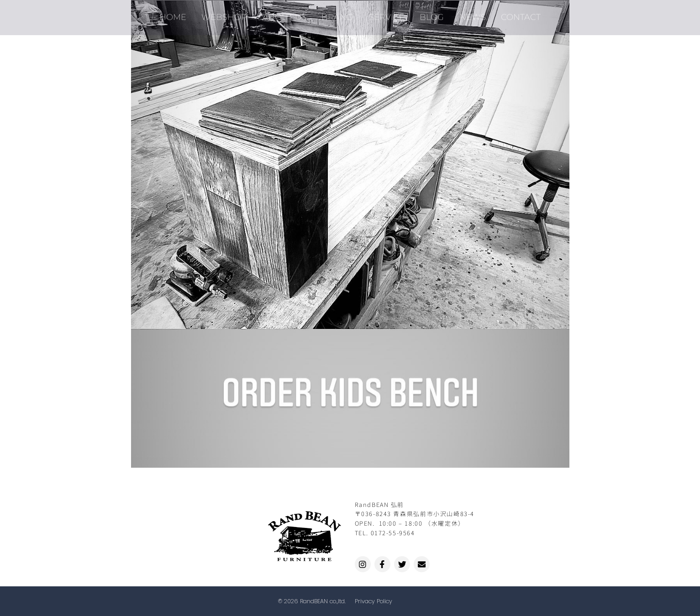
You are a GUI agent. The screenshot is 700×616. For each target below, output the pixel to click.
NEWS (468, 14)
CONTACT (515, 14)
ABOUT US (287, 14)
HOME (178, 14)
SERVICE (386, 14)
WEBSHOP (228, 14)
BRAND (338, 14)
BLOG (429, 14)
